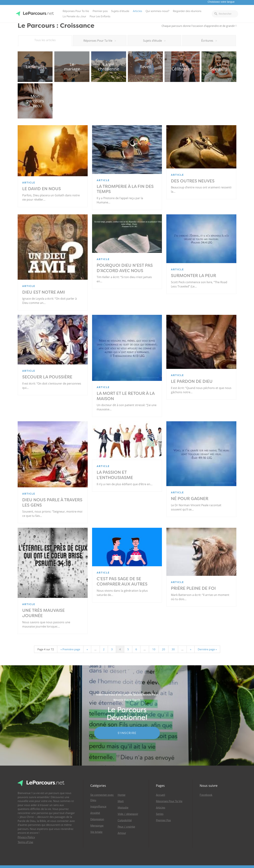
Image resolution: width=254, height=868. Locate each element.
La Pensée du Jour (74, 16)
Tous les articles (45, 40)
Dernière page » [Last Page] (207, 649)
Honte (122, 795)
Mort (121, 801)
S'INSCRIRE (127, 733)
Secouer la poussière (47, 377)
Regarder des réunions (187, 11)
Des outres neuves (193, 181)
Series (160, 814)
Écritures (209, 41)
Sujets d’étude (120, 11)
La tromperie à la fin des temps (125, 189)
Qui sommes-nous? (157, 11)
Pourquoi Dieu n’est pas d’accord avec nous (125, 268)
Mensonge (97, 826)
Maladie (123, 808)
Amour (122, 833)
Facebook (206, 795)
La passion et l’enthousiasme (115, 475)
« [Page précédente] (87, 649)
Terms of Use (25, 842)
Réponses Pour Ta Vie (76, 11)
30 (173, 649)
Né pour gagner (190, 499)
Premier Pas (163, 820)
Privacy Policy (26, 837)
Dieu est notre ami (44, 292)
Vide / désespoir (128, 814)
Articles (137, 11)
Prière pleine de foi (193, 588)
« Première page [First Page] (70, 649)
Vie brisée (96, 832)
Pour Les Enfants (100, 16)
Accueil (161, 795)
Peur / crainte (126, 827)
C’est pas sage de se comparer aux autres (122, 581)
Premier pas (100, 11)
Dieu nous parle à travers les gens (52, 503)
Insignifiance (98, 807)
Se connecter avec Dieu (102, 798)
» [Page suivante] (191, 649)
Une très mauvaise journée (43, 613)
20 (164, 649)
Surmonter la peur (193, 276)
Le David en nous (42, 189)
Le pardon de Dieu (192, 381)
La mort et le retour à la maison (126, 396)
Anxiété (95, 813)
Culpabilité (125, 820)
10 (154, 649)
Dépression (97, 819)
